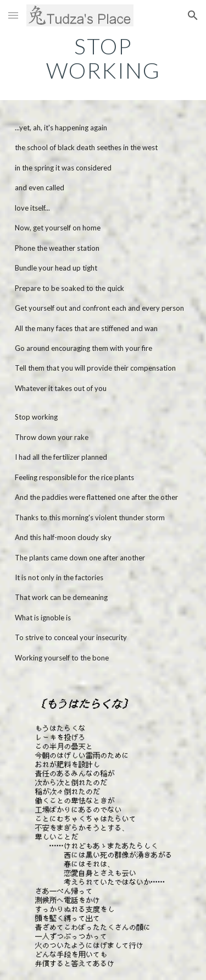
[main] (103, 58)
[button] (13, 15)
